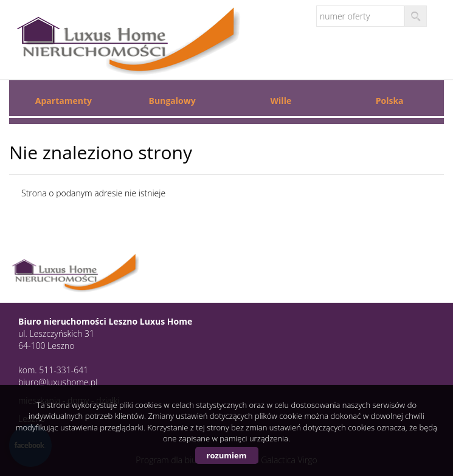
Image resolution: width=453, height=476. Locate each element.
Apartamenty (64, 101)
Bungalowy (172, 101)
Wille (281, 101)
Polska (390, 101)
